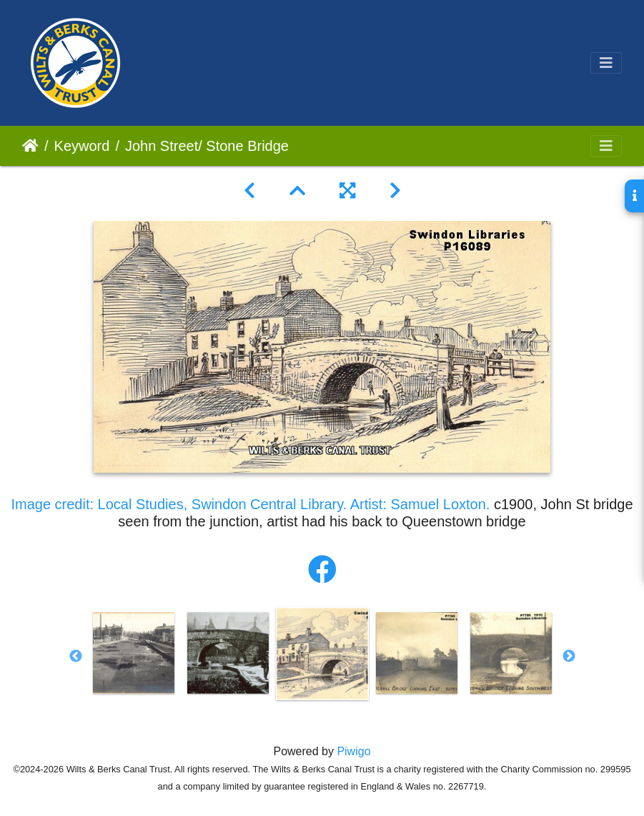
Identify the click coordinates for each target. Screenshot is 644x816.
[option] (134, 653)
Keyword (82, 146)
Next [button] (569, 657)
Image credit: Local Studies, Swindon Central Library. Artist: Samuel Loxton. (250, 504)
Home (30, 146)
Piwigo (353, 751)
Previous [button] (76, 657)
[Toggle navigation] (606, 63)
